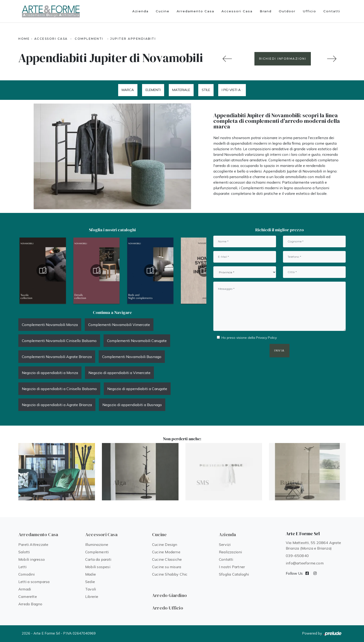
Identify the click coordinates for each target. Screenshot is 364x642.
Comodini (27, 574)
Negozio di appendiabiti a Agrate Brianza (57, 405)
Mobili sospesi (98, 567)
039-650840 (297, 556)
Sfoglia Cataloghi (234, 574)
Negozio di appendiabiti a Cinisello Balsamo (59, 389)
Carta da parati (98, 559)
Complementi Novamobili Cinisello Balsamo (59, 341)
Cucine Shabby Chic (170, 574)
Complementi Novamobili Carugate (137, 341)
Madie (91, 574)
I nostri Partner (232, 567)
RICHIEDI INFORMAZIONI (283, 59)
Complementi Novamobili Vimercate (119, 325)
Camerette (28, 596)
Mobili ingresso (32, 559)
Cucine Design (165, 544)
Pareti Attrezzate (33, 544)
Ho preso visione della (249, 338)
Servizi (225, 544)
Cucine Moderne (166, 552)
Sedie (90, 582)
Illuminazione (97, 544)
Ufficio (309, 11)
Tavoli (91, 589)
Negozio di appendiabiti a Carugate (137, 389)
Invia (279, 350)
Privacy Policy (266, 338)
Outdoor (287, 11)
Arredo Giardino (169, 595)
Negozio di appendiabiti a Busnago (132, 405)
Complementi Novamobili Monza (50, 325)
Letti (22, 567)
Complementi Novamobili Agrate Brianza (57, 357)
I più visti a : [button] (232, 90)
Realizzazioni (231, 552)
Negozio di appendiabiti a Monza (50, 373)
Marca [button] (128, 90)
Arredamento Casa (195, 11)
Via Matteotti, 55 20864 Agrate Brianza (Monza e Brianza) (313, 545)
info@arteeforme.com (305, 563)
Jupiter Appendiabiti (133, 39)
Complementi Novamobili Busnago (132, 357)
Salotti (24, 552)
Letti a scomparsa (34, 582)
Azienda (140, 11)
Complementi (89, 39)
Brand (266, 11)
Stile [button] (206, 90)
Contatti (332, 11)
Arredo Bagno (30, 604)
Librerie (92, 596)
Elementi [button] (153, 90)
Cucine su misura (167, 567)
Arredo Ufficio (168, 608)
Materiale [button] (181, 90)
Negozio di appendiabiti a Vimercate (119, 373)
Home (24, 39)
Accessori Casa (237, 11)
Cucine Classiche (167, 559)
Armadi (25, 589)
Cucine (163, 11)
